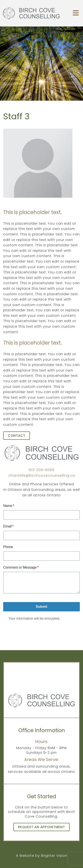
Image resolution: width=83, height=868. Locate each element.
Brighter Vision (54, 856)
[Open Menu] (76, 13)
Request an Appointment (41, 827)
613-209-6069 (42, 470)
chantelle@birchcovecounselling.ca (42, 475)
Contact (17, 436)
